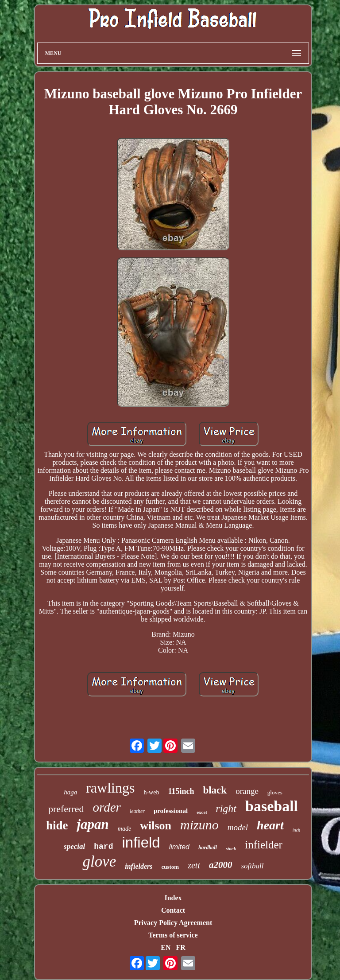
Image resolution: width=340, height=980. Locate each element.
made (124, 829)
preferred (66, 809)
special (74, 846)
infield (141, 842)
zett (194, 865)
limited (179, 847)
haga (70, 792)
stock (231, 848)
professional (171, 811)
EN (166, 947)
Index (173, 898)
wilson (156, 826)
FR (180, 947)
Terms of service (173, 935)
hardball (208, 848)
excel (202, 812)
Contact (173, 910)
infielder (264, 845)
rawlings (110, 788)
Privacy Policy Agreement (173, 923)
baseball (272, 806)
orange (247, 791)
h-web (151, 792)
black (215, 790)
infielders (139, 866)
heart (270, 825)
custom (170, 867)
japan (93, 824)
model (238, 827)
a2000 (221, 865)
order (107, 807)
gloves (275, 792)
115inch (181, 791)
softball (252, 866)
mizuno (199, 825)
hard (103, 847)
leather (137, 811)
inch (296, 830)
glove (99, 861)
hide (57, 825)
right (226, 809)
